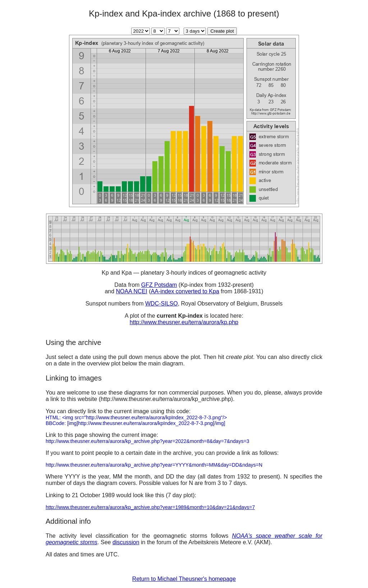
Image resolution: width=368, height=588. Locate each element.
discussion (126, 542)
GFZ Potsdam (159, 285)
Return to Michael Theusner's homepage (184, 579)
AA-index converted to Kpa (185, 291)
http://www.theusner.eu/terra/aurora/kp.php (184, 322)
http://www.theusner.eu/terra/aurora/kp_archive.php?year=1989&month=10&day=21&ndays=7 (150, 507)
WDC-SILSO (162, 304)
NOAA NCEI (132, 291)
